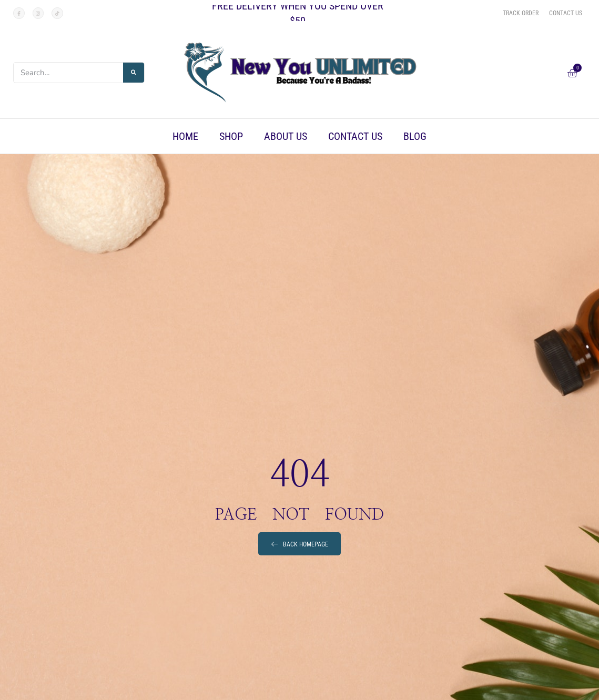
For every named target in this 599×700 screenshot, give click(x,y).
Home (185, 136)
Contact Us (355, 136)
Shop (231, 136)
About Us (286, 136)
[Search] (134, 73)
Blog (415, 136)
